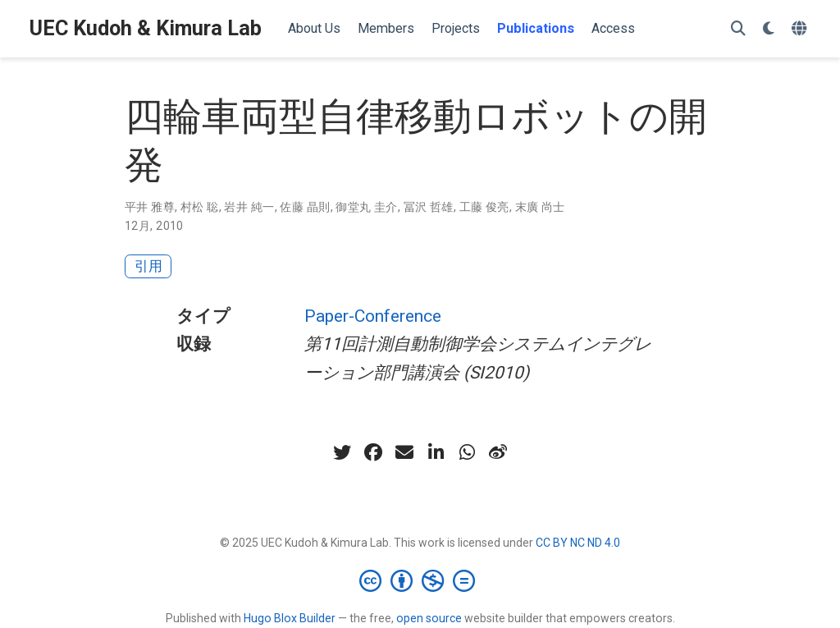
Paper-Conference (373, 316)
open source (429, 618)
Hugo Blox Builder (290, 618)
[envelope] (404, 452)
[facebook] (373, 452)
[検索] (738, 29)
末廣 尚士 (540, 207)
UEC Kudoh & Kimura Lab (146, 28)
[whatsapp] (467, 452)
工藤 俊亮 (484, 207)
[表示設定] (769, 29)
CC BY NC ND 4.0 (578, 543)
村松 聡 (200, 207)
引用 (148, 266)
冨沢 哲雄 (429, 207)
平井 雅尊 (150, 207)
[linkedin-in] (436, 452)
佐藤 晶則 (305, 207)
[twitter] (342, 452)
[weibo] (498, 452)
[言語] (801, 29)
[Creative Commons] (420, 580)
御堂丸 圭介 (367, 207)
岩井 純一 (249, 207)
